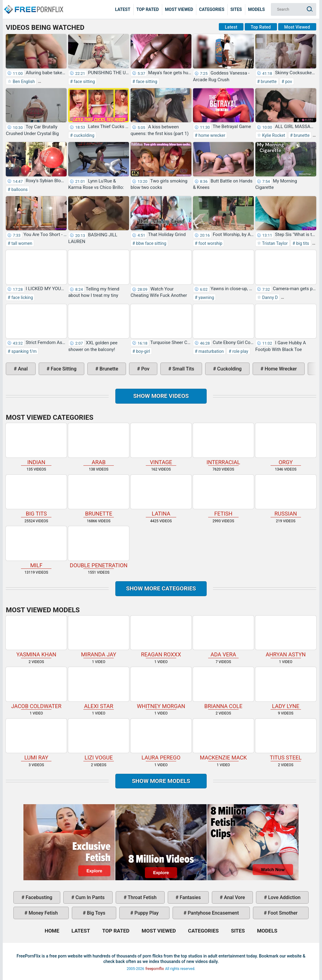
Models (256, 9)
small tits (183, 369)
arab (99, 444)
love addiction (284, 897)
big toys (96, 913)
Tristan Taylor (274, 243)
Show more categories (161, 588)
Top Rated (148, 9)
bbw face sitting (151, 243)
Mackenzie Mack (223, 740)
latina (161, 496)
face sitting (84, 82)
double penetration (99, 547)
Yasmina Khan (36, 637)
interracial (223, 444)
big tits (302, 243)
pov (288, 82)
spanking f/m (23, 351)
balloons (19, 189)
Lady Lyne (286, 688)
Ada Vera (223, 637)
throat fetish (142, 897)
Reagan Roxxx (161, 637)
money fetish (43, 913)
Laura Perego (161, 740)
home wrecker (211, 135)
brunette (268, 82)
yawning (206, 297)
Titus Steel (286, 740)
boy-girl (143, 351)
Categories (212, 9)
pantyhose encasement (213, 913)
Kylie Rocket (273, 135)
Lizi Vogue (99, 740)
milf (36, 547)
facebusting (38, 897)
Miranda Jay (99, 637)
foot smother (282, 913)
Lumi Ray (36, 740)
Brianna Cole (223, 688)
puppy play (146, 913)
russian (286, 496)
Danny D (269, 297)
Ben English (23, 82)
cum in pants (89, 897)
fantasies (189, 897)
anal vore (234, 897)
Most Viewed (179, 9)
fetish (223, 496)
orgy (286, 444)
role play (240, 351)
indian (36, 444)
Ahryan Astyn (286, 637)
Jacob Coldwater (36, 688)
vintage (161, 444)
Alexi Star (99, 688)
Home (33, 5)
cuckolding (84, 135)
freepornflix (155, 969)
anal (22, 369)
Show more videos (161, 396)
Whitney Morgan (161, 688)
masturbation (211, 351)
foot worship (210, 243)
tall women (21, 243)
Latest (123, 9)
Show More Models (161, 781)
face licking (22, 297)
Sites (236, 9)
